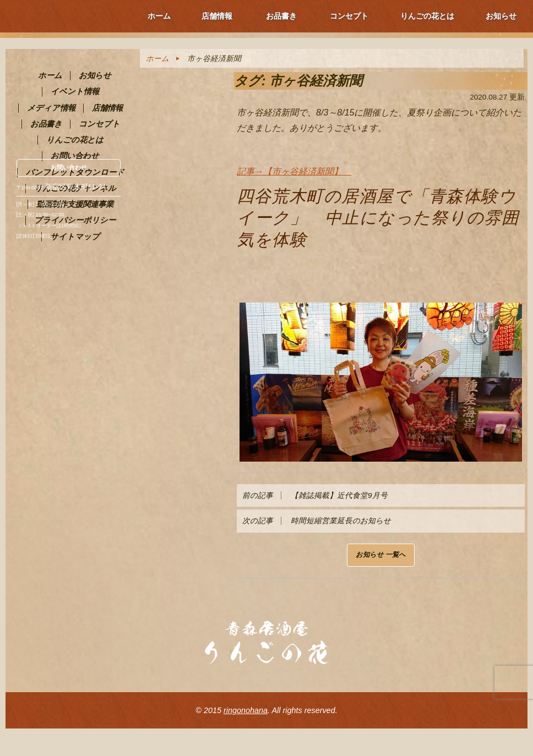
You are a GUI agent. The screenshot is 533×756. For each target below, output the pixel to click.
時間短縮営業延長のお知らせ (317, 521)
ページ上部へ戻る (500, 723)
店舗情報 (217, 16)
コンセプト (349, 16)
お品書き (281, 16)
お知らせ (501, 16)
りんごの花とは (427, 16)
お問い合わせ (69, 167)
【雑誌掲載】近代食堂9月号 (315, 495)
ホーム (159, 16)
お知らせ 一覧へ (381, 555)
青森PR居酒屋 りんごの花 (71, 76)
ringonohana (246, 710)
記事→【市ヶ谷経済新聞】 (294, 171)
